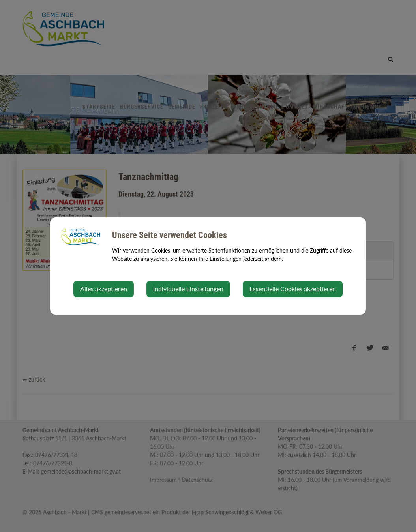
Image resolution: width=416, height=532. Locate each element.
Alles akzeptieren (104, 289)
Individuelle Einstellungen (188, 289)
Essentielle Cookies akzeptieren (293, 289)
